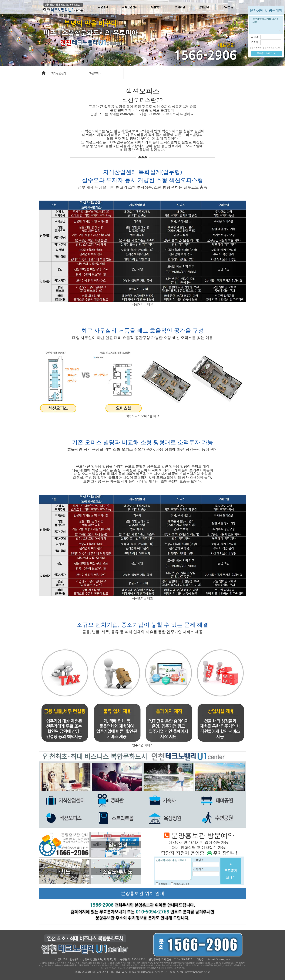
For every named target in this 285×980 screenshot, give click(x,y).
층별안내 (204, 7)
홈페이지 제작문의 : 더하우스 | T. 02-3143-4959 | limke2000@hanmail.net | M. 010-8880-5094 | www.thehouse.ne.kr (142, 972)
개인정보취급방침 (182, 884)
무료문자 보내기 (266, 53)
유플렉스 (156, 7)
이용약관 (163, 884)
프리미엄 (180, 7)
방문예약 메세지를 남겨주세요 (173, 869)
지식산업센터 (130, 7)
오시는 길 (228, 7)
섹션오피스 (95, 73)
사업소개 (103, 7)
